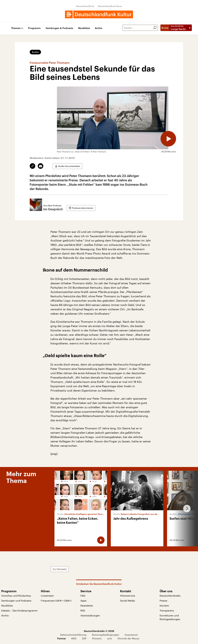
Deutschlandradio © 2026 (99, 631)
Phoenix (97, 638)
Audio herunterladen (69, 166)
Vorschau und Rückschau (16, 596)
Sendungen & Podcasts (59, 28)
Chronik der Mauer (128, 638)
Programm (34, 28)
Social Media (127, 601)
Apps (83, 601)
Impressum (131, 635)
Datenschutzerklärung (73, 635)
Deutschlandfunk (85, 6)
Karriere (164, 605)
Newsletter (87, 605)
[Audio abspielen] (168, 139)
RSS (83, 610)
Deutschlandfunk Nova (110, 6)
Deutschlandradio (170, 596)
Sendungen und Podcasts (16, 601)
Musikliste (84, 28)
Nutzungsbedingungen (105, 635)
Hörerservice (128, 596)
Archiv (99, 28)
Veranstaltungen (90, 615)
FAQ (83, 596)
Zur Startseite (60, 569)
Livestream (47, 596)
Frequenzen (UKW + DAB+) (56, 601)
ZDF (84, 638)
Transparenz (167, 610)
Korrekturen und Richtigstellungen (170, 617)
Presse (163, 601)
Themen (16, 28)
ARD (74, 638)
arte (110, 638)
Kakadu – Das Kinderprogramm (19, 610)
